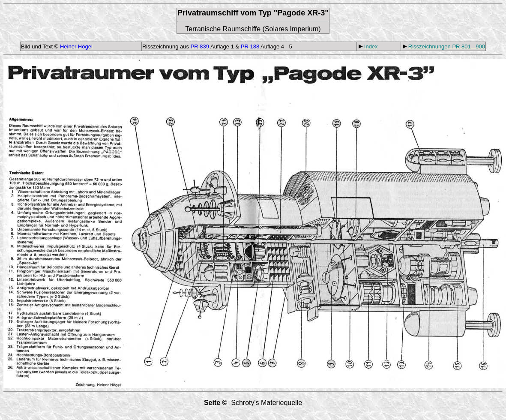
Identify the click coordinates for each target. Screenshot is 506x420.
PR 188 (250, 46)
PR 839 (200, 46)
